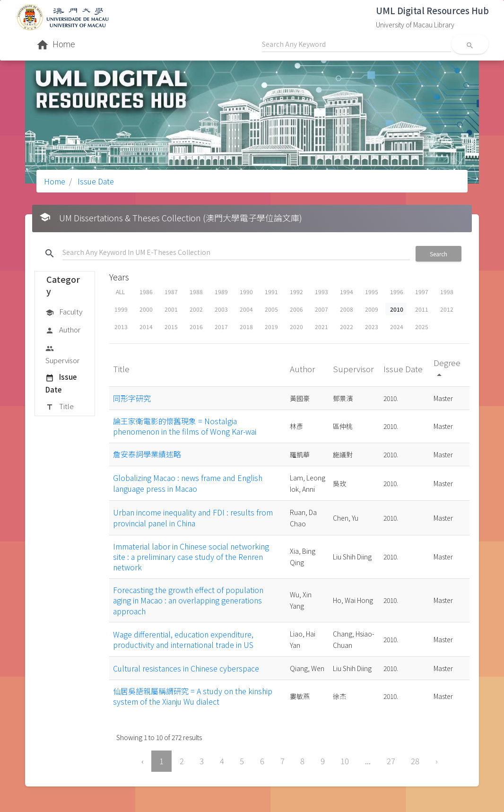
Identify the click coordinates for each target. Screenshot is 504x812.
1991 (271, 292)
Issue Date (95, 181)
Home (55, 181)
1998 (447, 292)
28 (415, 761)
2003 (221, 309)
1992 (296, 292)
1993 (322, 292)
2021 (322, 327)
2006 (296, 309)
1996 (397, 292)
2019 (271, 327)
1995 (372, 292)
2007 (322, 309)
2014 (146, 327)
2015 (171, 327)
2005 (271, 309)
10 (345, 761)
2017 (221, 327)
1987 (171, 292)
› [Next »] (437, 761)
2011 (422, 309)
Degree (447, 368)
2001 (171, 309)
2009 (372, 309)
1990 (246, 292)
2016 (196, 327)
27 (391, 761)
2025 (422, 327)
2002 (196, 309)
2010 (397, 309)
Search (439, 254)
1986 (146, 292)
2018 (246, 327)
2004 (246, 309)
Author (63, 330)
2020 (296, 327)
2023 (372, 327)
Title (60, 407)
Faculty (64, 312)
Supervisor (62, 354)
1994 (347, 292)
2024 (397, 327)
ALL (120, 292)
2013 (121, 327)
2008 (347, 309)
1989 (221, 292)
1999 (121, 309)
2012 (447, 309)
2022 (347, 327)
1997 (422, 292)
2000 (146, 309)
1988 (196, 292)
